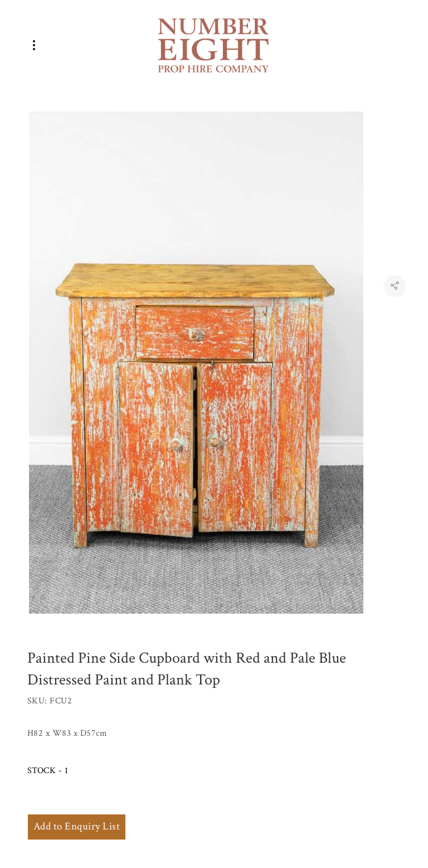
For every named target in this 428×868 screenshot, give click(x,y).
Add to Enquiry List (77, 826)
